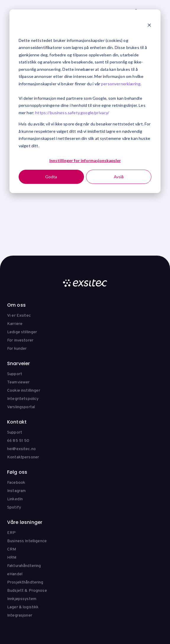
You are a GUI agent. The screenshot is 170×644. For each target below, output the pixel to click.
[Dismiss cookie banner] (149, 26)
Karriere (15, 324)
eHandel (15, 574)
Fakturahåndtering (24, 566)
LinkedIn (15, 499)
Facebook (16, 483)
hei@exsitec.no (21, 449)
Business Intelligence (27, 541)
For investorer (20, 340)
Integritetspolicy (23, 399)
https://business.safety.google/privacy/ (72, 113)
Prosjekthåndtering (25, 582)
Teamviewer (18, 382)
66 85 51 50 (18, 441)
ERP (11, 533)
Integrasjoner (20, 616)
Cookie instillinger (24, 391)
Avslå (119, 177)
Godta (51, 177)
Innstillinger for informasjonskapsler (85, 160)
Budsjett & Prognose (27, 591)
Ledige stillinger (22, 332)
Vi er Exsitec (19, 316)
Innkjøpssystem (22, 599)
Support (15, 374)
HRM (12, 558)
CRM (12, 549)
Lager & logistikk (23, 607)
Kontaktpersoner (23, 457)
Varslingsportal (21, 407)
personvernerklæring (121, 84)
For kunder (17, 349)
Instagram (16, 491)
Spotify (14, 507)
